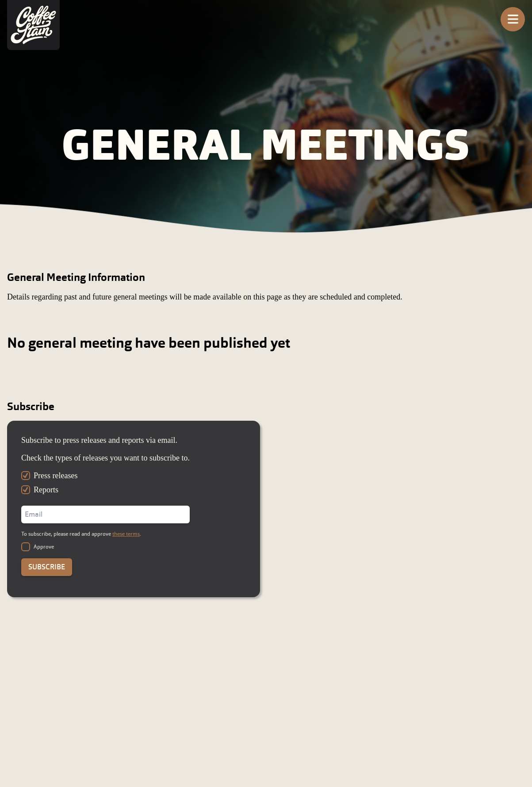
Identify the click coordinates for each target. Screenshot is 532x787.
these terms (126, 534)
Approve (44, 547)
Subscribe (47, 567)
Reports (46, 490)
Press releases (55, 476)
